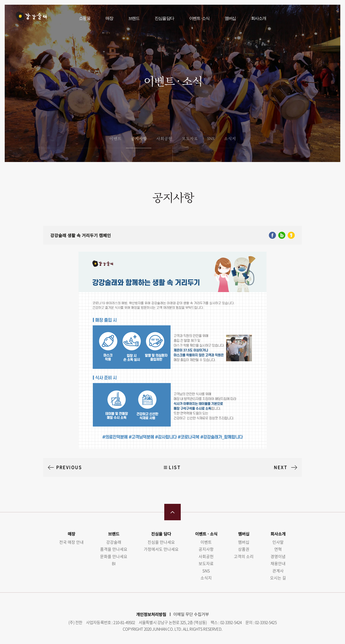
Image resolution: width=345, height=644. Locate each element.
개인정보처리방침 (151, 614)
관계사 (278, 571)
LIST (175, 467)
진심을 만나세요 (161, 542)
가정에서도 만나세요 (161, 549)
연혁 (278, 549)
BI (114, 563)
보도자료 (190, 138)
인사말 (278, 542)
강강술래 (29, 18)
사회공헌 (164, 138)
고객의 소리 (244, 556)
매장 (109, 18)
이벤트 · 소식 (199, 18)
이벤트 (115, 138)
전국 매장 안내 (71, 542)
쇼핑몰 (85, 18)
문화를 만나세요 (114, 556)
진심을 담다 (164, 18)
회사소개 (258, 18)
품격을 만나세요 (114, 549)
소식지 (230, 138)
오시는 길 (278, 578)
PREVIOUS (69, 467)
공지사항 (139, 138)
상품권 (244, 549)
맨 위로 (172, 512)
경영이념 (278, 556)
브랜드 (134, 18)
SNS (211, 138)
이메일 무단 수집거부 (191, 614)
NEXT (281, 467)
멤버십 (230, 18)
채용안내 (278, 563)
